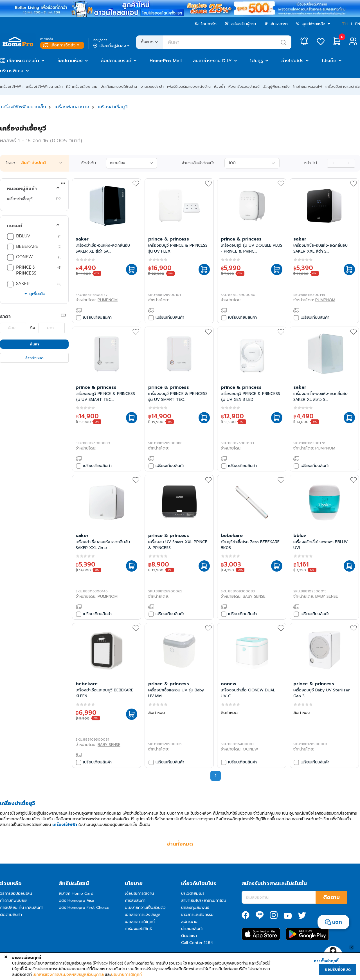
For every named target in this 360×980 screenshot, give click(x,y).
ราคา (5, 316)
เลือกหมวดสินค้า (23, 61)
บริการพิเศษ (12, 71)
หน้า (311, 163)
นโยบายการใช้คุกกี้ (126, 974)
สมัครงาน (189, 922)
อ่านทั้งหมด (180, 844)
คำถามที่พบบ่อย (13, 901)
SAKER (23, 284)
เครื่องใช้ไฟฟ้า (11, 86)
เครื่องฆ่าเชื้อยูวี (113, 107)
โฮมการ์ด (206, 24)
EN (358, 24)
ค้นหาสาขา (276, 24)
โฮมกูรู (256, 61)
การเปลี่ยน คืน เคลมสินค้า (22, 908)
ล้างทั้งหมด (34, 358)
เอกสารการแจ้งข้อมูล (143, 915)
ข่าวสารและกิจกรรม (197, 915)
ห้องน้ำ (220, 86)
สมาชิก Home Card (76, 894)
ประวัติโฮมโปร (193, 894)
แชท (337, 922)
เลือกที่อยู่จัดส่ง (112, 46)
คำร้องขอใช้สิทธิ (138, 929)
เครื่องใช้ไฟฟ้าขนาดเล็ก (44, 86)
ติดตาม (331, 897)
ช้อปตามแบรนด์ (116, 61)
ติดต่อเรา (189, 936)
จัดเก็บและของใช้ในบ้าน (119, 86)
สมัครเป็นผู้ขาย (240, 24)
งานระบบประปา (152, 86)
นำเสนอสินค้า (192, 929)
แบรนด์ (15, 226)
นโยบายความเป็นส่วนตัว (145, 908)
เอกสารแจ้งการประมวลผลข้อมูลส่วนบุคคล (68, 974)
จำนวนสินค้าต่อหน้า (198, 163)
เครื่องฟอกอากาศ (72, 107)
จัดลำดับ (89, 163)
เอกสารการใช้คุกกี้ (140, 922)
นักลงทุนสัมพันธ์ (195, 908)
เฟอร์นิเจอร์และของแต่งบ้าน (189, 86)
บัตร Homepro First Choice (84, 908)
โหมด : (12, 163)
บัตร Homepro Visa (76, 901)
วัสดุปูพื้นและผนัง (276, 86)
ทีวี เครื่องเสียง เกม (82, 86)
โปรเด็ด (329, 61)
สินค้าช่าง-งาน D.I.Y (212, 61)
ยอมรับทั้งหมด (338, 969)
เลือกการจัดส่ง (62, 45)
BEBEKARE (27, 246)
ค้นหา (34, 344)
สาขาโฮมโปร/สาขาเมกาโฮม (204, 901)
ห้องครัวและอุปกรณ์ (244, 86)
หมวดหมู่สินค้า (22, 189)
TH (345, 24)
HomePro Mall (166, 61)
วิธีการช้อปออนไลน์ (16, 894)
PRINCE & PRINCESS (26, 270)
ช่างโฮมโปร (292, 61)
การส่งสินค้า (135, 901)
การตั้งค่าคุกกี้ (326, 961)
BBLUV (23, 236)
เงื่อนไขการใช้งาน (139, 894)
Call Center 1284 (197, 943)
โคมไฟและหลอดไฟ (308, 86)
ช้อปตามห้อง (70, 61)
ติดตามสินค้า (11, 915)
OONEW (24, 257)
